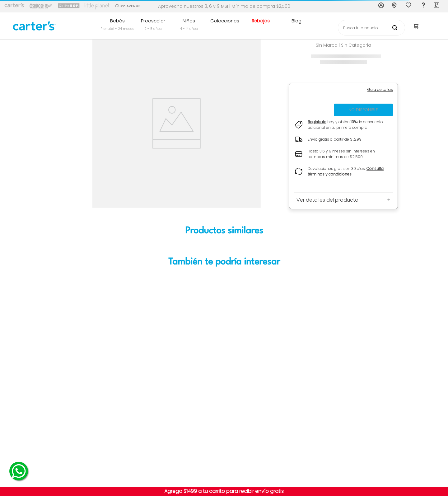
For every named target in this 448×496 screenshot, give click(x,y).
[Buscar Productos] (396, 28)
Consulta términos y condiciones (346, 171)
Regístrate (317, 122)
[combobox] (371, 28)
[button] (380, 90)
